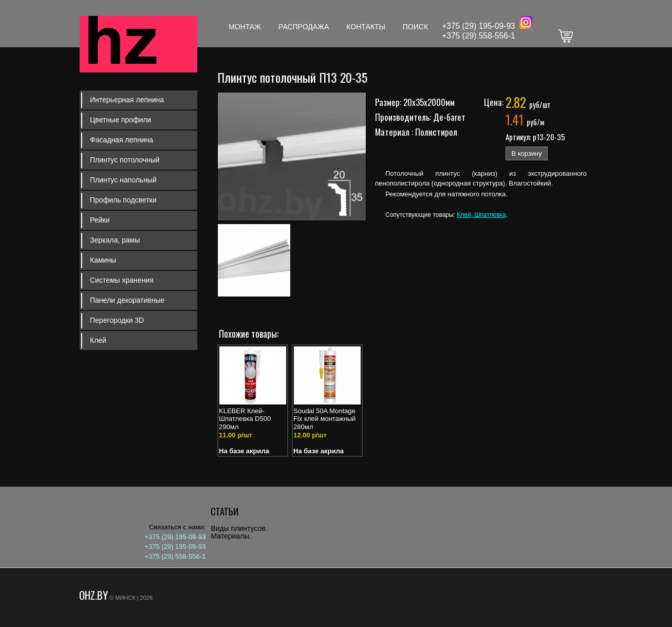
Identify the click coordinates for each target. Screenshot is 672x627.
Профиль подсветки (123, 200)
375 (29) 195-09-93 (481, 26)
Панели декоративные (127, 300)
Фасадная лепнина (122, 140)
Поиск (415, 27)
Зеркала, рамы (115, 240)
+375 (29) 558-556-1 (479, 36)
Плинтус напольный (123, 180)
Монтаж (245, 27)
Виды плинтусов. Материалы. (239, 532)
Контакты (366, 27)
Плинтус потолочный (125, 160)
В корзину (526, 153)
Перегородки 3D (117, 320)
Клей (98, 340)
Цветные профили (120, 120)
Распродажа (304, 27)
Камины (103, 260)
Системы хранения (122, 280)
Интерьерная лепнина (127, 100)
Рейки (100, 220)
